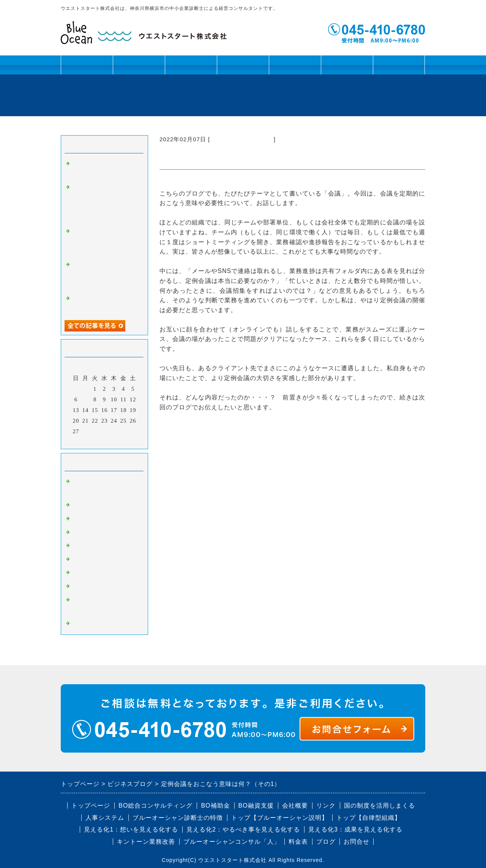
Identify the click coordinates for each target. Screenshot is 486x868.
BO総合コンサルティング (155, 806)
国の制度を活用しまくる (379, 806)
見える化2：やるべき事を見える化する (243, 829)
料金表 (298, 842)
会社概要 (295, 806)
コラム (81, 623)
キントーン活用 (243, 68)
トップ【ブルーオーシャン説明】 (280, 818)
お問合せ (399, 65)
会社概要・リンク (347, 68)
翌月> (120, 441)
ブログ (295, 65)
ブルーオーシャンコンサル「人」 (232, 842)
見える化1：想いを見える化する (131, 829)
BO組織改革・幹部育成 (242, 139)
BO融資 (83, 559)
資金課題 (191, 68)
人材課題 (139, 68)
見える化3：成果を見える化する (355, 829)
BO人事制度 (89, 546)
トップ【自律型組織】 (369, 818)
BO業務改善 (89, 532)
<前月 (89, 441)
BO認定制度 (89, 586)
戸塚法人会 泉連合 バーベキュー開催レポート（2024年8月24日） (104, 241)
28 (86, 431)
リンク (326, 806)
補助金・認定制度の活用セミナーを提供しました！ (106, 275)
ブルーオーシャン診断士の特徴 (178, 818)
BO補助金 (86, 573)
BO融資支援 (256, 806)
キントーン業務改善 (146, 842)
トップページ (87, 65)
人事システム (105, 818)
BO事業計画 (89, 505)
